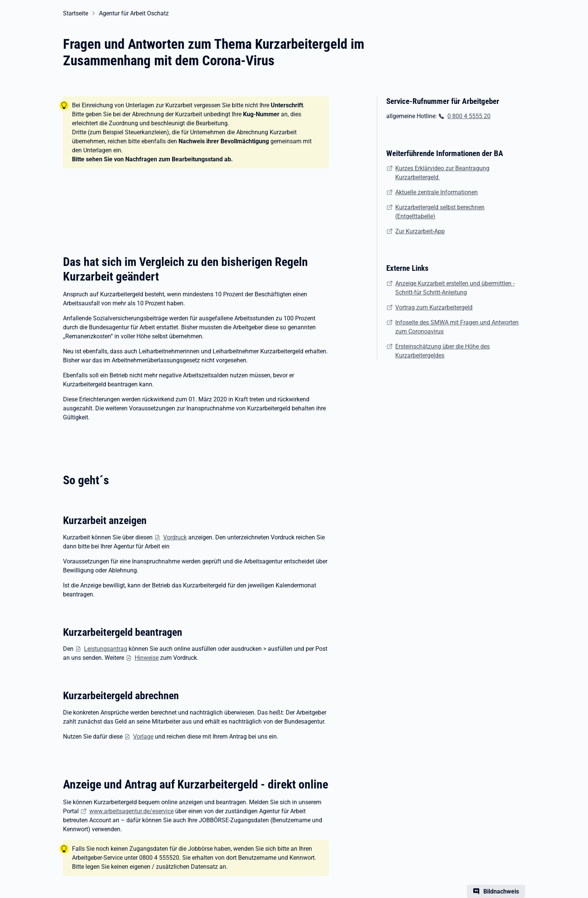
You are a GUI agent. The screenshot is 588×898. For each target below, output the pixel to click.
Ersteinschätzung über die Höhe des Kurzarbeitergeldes (442, 351)
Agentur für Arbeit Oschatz (134, 13)
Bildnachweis (501, 891)
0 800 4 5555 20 (469, 116)
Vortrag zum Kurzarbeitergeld (434, 307)
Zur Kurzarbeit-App (420, 231)
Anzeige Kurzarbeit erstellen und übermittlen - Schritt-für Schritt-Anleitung (455, 288)
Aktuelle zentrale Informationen (436, 192)
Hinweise (147, 658)
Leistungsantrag (106, 649)
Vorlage (143, 737)
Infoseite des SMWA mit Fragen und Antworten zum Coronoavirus (457, 327)
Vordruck (175, 537)
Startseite (76, 13)
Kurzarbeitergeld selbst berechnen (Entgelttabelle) (440, 212)
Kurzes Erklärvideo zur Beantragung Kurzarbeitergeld (442, 173)
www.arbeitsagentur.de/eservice (131, 811)
